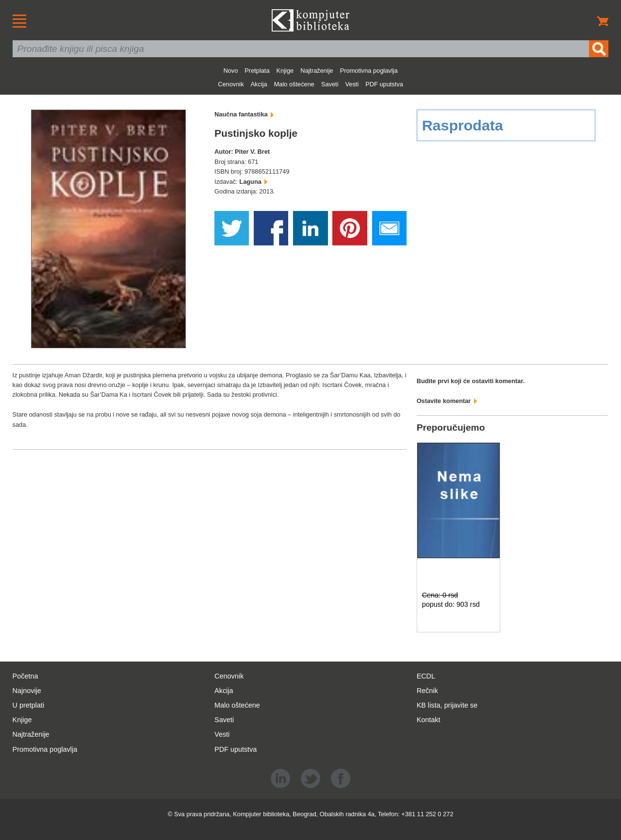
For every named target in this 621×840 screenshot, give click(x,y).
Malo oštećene (294, 84)
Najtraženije (317, 71)
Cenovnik (231, 84)
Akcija (259, 84)
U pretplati (29, 705)
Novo (230, 71)
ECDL (426, 676)
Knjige (285, 71)
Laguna (253, 182)
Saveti (330, 84)
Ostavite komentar (447, 401)
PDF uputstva (384, 84)
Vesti (352, 84)
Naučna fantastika (244, 114)
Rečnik (427, 691)
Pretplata (257, 71)
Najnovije (27, 691)
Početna (25, 676)
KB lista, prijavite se (447, 705)
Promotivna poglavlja (369, 71)
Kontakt (429, 720)
